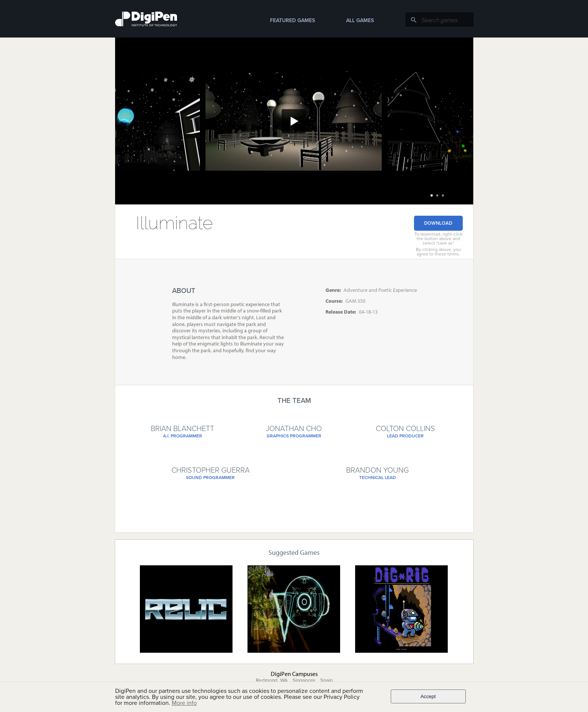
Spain (326, 680)
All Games (360, 20)
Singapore (304, 680)
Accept (428, 696)
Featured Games (292, 20)
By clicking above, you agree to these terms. (438, 252)
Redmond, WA (272, 680)
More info (184, 703)
